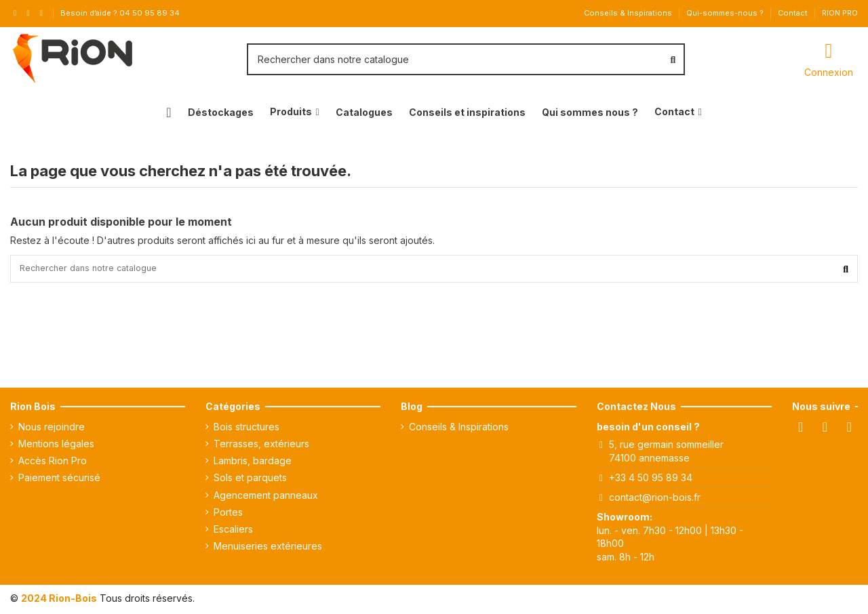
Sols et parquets (250, 481)
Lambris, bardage (253, 464)
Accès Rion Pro (53, 464)
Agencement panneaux (266, 498)
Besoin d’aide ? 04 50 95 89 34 (120, 13)
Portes (228, 515)
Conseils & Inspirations (629, 13)
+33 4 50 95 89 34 (651, 480)
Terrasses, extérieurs (261, 446)
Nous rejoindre (52, 429)
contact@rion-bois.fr (655, 500)
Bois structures (246, 429)
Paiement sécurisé (59, 481)
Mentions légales (56, 446)
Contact (794, 13)
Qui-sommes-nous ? (726, 13)
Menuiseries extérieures (268, 549)
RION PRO (840, 13)
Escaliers (233, 532)
